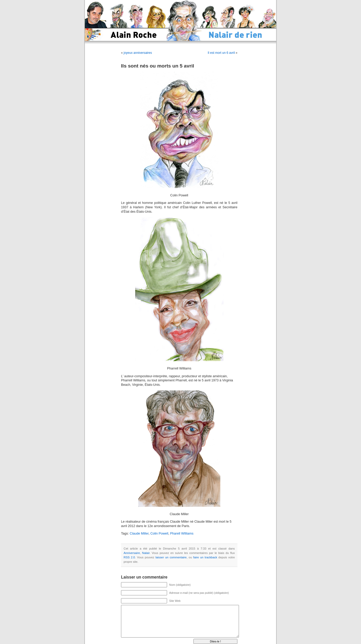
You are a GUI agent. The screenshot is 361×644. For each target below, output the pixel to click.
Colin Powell (159, 534)
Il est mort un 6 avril (221, 53)
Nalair (146, 553)
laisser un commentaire (171, 557)
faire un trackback (205, 557)
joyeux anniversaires (138, 53)
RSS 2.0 (129, 557)
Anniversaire (132, 553)
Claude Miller (139, 534)
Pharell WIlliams (182, 534)
